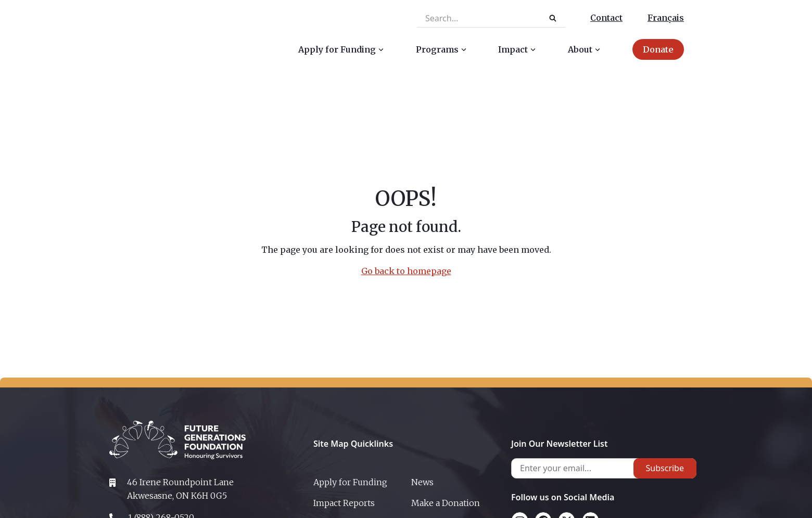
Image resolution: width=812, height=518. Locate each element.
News (422, 482)
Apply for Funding (350, 482)
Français (666, 18)
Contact (606, 18)
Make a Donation (446, 503)
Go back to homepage (406, 271)
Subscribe (665, 468)
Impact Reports (344, 503)
